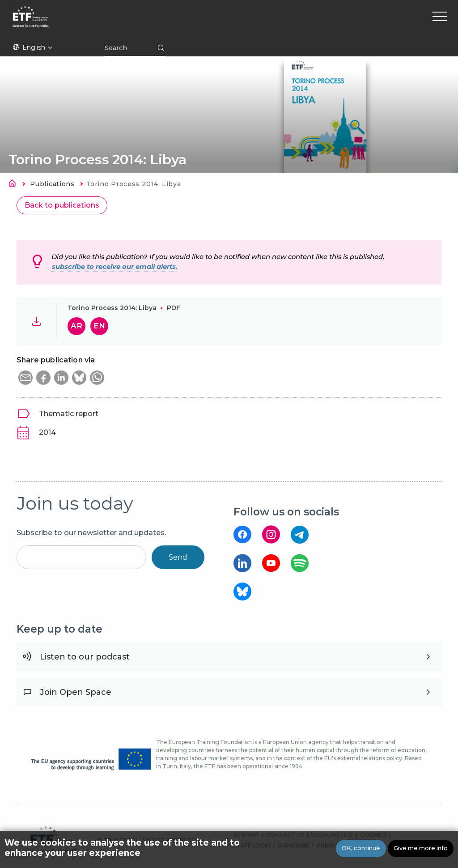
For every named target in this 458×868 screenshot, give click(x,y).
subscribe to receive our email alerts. (115, 267)
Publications (52, 184)
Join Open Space (76, 692)
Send (178, 557)
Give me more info (421, 848)
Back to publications (62, 205)
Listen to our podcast (85, 657)
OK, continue (361, 848)
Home (15, 185)
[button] (25, 378)
